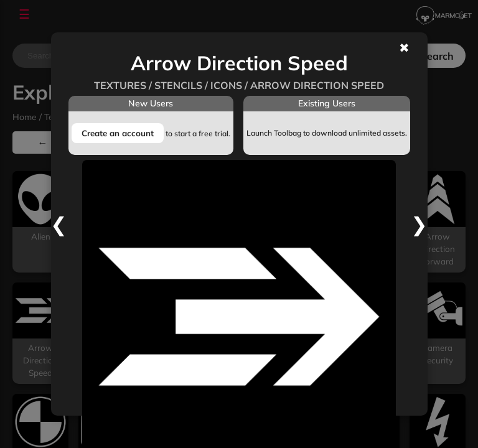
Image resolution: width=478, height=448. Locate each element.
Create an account (118, 133)
